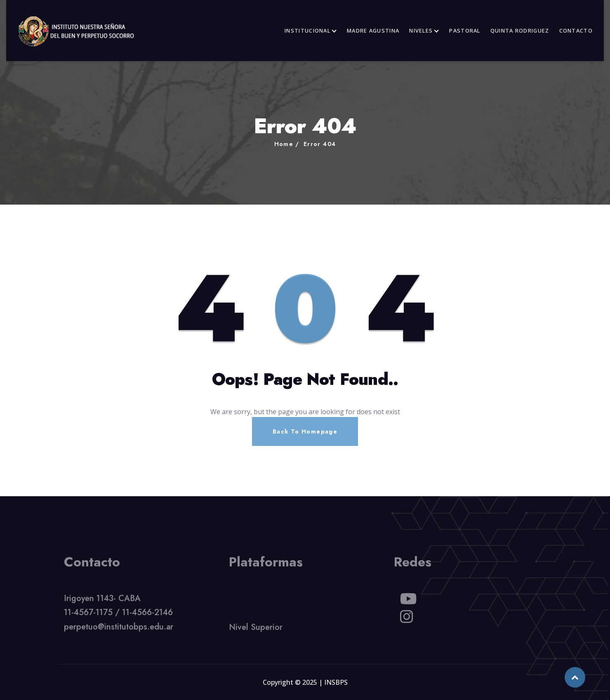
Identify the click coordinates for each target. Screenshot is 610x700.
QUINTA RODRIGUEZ (520, 31)
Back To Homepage (305, 431)
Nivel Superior (256, 629)
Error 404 (320, 144)
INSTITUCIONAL (307, 31)
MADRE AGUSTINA (373, 31)
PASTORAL (465, 31)
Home (284, 144)
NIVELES (421, 31)
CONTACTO (576, 31)
